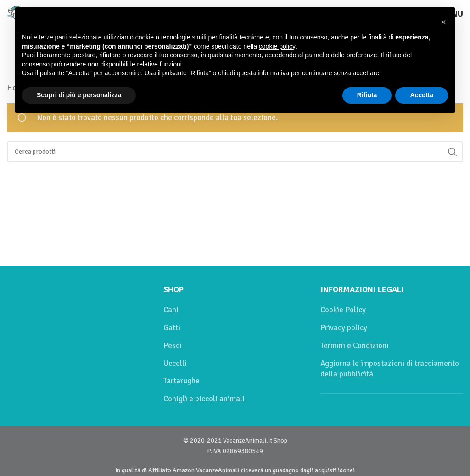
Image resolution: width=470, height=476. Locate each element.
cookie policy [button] (277, 46)
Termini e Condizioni (355, 346)
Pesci (173, 346)
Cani (171, 310)
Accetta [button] (422, 95)
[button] (443, 22)
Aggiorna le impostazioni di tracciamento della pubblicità (390, 369)
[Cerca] (235, 152)
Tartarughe (182, 381)
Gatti (172, 328)
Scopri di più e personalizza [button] (79, 95)
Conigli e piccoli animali (204, 399)
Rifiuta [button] (367, 95)
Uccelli (175, 363)
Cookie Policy (343, 310)
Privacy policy (344, 328)
